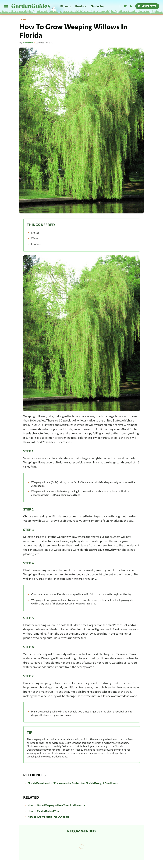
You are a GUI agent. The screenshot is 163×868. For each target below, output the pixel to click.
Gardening (97, 6)
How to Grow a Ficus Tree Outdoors (48, 817)
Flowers (66, 6)
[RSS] (131, 6)
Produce (81, 6)
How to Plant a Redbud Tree (44, 811)
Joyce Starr (28, 43)
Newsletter (147, 6)
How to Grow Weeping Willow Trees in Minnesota (56, 805)
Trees (23, 19)
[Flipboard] (125, 6)
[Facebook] (120, 6)
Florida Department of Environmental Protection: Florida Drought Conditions (73, 783)
